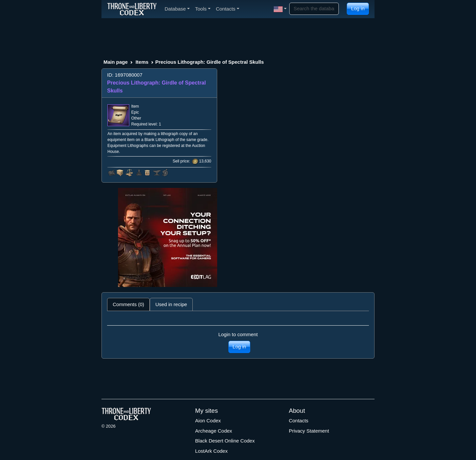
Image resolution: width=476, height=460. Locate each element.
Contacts (299, 421)
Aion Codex (208, 421)
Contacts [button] (228, 9)
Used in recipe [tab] (171, 304)
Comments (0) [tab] (128, 304)
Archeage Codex (214, 431)
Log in (358, 8)
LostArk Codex (211, 451)
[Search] (314, 9)
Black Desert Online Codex (225, 441)
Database (177, 9)
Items (142, 62)
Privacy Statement (309, 431)
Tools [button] (203, 9)
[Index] (132, 9)
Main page (116, 62)
